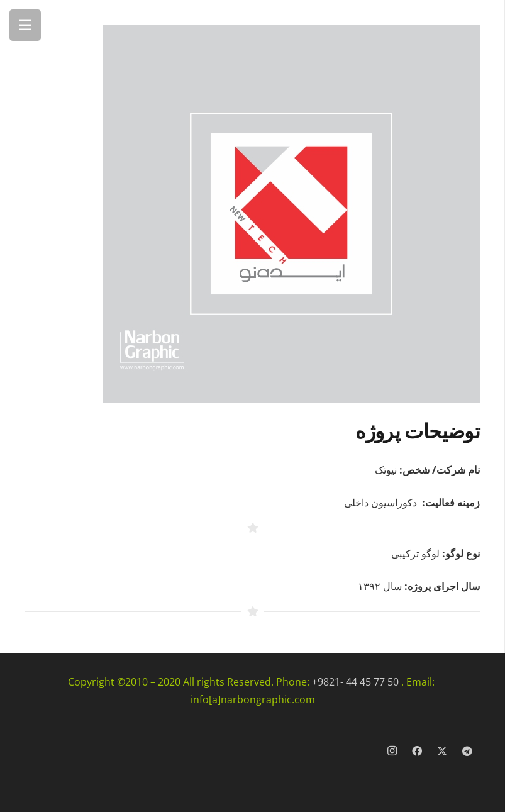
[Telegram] (467, 751)
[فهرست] (25, 25)
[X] (442, 751)
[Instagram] (392, 751)
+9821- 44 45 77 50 (355, 682)
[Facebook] (417, 751)
